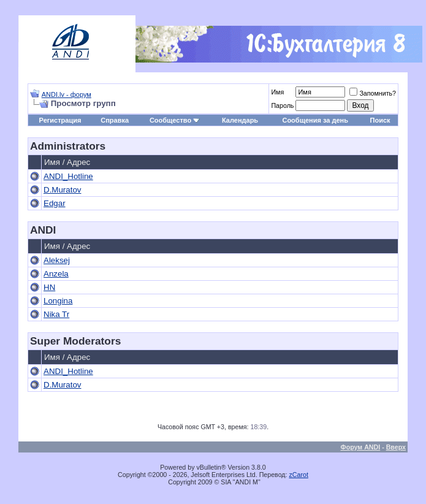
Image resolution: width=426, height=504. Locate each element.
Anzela (56, 274)
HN (49, 287)
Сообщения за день (315, 120)
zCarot (299, 475)
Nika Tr (56, 314)
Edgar (55, 203)
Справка (115, 120)
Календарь (240, 120)
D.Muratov (62, 190)
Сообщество (175, 120)
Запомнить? (373, 93)
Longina (58, 301)
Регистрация (60, 120)
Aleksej (57, 260)
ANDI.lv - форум (67, 94)
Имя (277, 92)
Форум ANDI (361, 447)
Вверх (396, 447)
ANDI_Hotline (68, 176)
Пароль (282, 105)
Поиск (380, 120)
